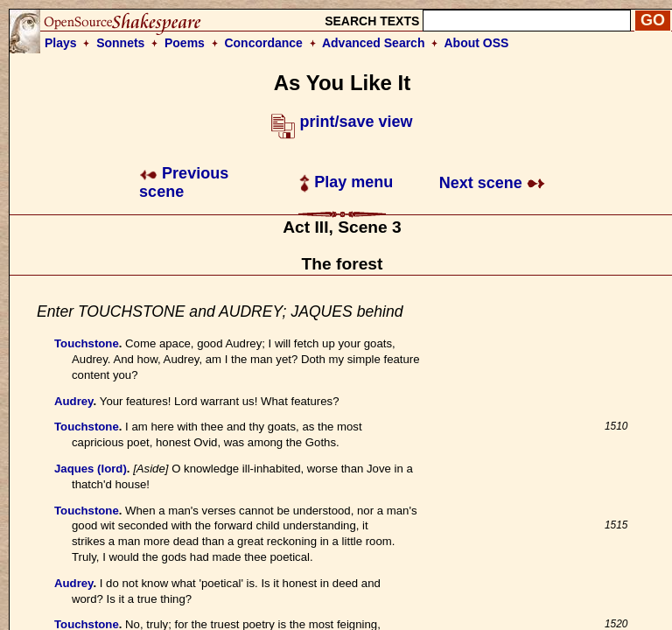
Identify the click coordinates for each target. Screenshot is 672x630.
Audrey (73, 401)
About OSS (477, 43)
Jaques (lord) (91, 469)
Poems (185, 43)
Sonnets (120, 43)
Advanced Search (374, 43)
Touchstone (87, 343)
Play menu (346, 182)
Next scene (492, 183)
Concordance (263, 43)
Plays (61, 43)
